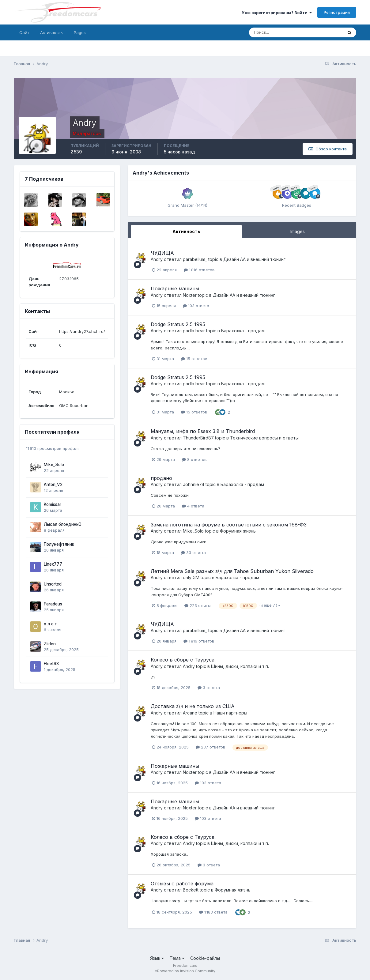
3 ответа (209, 688)
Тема (177, 958)
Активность (51, 32)
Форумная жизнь (238, 531)
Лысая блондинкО (63, 524)
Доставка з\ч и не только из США (193, 706)
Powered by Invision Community (186, 971)
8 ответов (194, 459)
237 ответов (211, 747)
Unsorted (53, 584)
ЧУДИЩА (162, 253)
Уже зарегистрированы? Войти (277, 13)
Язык (157, 958)
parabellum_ (195, 259)
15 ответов (194, 359)
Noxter (190, 295)
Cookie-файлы (205, 958)
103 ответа (196, 306)
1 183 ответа (213, 912)
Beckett (191, 890)
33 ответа (193, 552)
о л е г (50, 624)
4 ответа (193, 506)
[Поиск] (270, 32)
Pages (80, 32)
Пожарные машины (175, 288)
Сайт (24, 32)
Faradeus (53, 604)
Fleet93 (51, 664)
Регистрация (337, 12)
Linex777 (53, 564)
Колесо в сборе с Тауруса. (183, 660)
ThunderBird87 (198, 438)
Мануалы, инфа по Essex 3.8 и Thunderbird (203, 431)
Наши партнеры (230, 713)
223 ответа (198, 605)
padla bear (194, 331)
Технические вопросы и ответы (264, 438)
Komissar (53, 504)
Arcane (190, 713)
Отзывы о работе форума (182, 884)
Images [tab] (298, 231)
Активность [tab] (186, 231)
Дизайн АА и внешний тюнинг (254, 259)
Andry (157, 259)
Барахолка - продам (243, 331)
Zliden (50, 644)
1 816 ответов (199, 270)
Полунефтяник (59, 544)
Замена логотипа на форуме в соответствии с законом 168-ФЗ (229, 525)
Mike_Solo (54, 465)
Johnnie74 (194, 484)
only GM (191, 577)
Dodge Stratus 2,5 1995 (178, 324)
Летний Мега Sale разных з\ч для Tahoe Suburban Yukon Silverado (232, 571)
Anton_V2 (53, 484)
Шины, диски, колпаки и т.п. (240, 666)
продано (161, 478)
